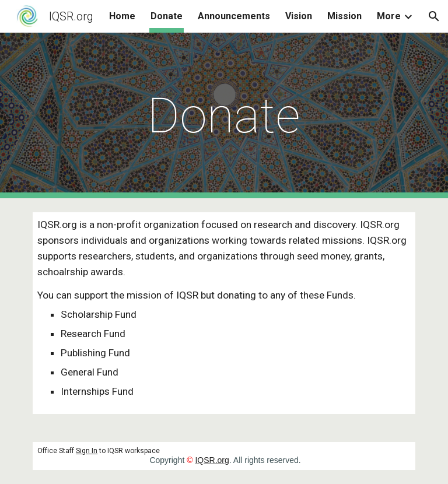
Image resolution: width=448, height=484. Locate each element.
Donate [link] (167, 16)
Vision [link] (299, 16)
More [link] (389, 16)
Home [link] (122, 16)
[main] (224, 116)
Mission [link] (344, 16)
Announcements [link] (234, 16)
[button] (434, 16)
